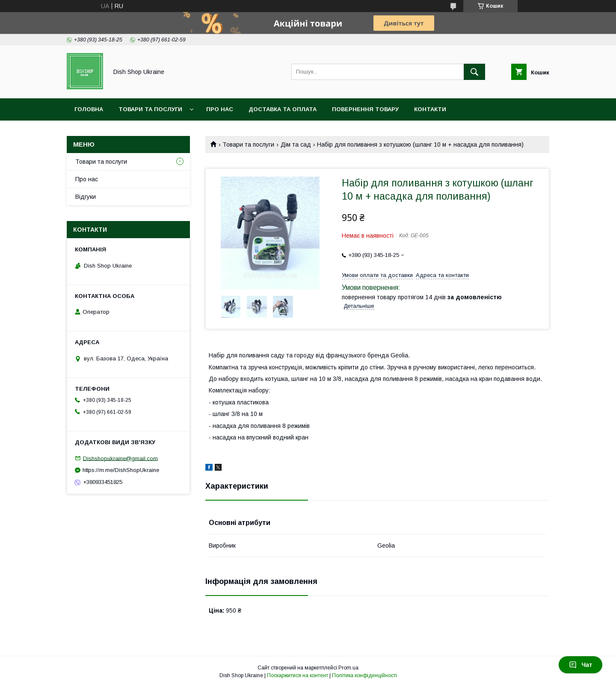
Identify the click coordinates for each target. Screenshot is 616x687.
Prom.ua (348, 668)
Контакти (430, 109)
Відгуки (86, 197)
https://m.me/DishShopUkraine (121, 470)
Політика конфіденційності (364, 675)
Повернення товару (365, 109)
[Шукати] (474, 72)
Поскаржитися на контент (298, 675)
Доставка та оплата (283, 109)
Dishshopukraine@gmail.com (120, 458)
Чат (580, 665)
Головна (89, 109)
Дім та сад (296, 144)
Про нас (220, 109)
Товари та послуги (150, 109)
